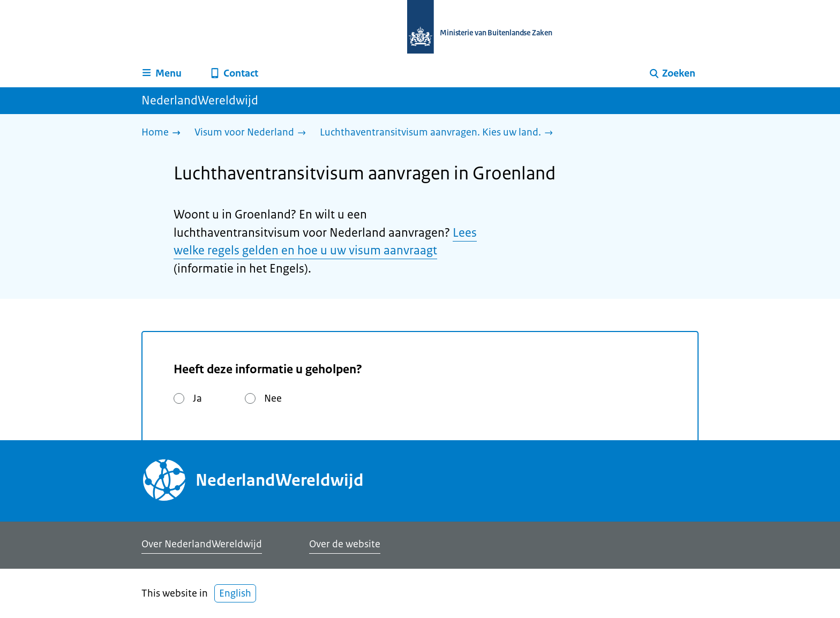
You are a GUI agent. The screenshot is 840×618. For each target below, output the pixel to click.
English (235, 593)
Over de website (345, 544)
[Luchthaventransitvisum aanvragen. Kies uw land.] (439, 133)
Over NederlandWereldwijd (202, 544)
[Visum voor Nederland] (253, 133)
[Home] (164, 133)
